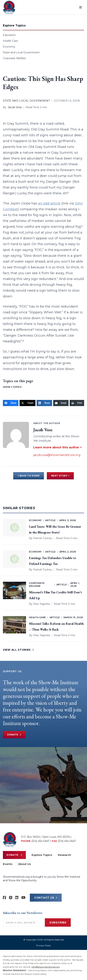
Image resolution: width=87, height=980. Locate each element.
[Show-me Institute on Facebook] (5, 898)
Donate (14, 735)
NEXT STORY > (60, 476)
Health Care (10, 41)
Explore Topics (42, 855)
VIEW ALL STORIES (18, 650)
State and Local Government (21, 52)
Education (9, 35)
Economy (9, 47)
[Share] (11, 403)
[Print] (77, 403)
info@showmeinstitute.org (46, 967)
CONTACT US (46, 898)
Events (8, 864)
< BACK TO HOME (28, 476)
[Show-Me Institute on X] (11, 898)
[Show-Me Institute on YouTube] (23, 898)
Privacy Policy (44, 945)
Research (64, 855)
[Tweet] (27, 403)
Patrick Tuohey (43, 538)
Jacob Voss (15, 107)
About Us (24, 864)
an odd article (49, 203)
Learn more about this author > (58, 447)
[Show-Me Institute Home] (9, 7)
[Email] (61, 403)
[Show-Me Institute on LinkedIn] (17, 898)
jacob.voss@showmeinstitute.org (57, 455)
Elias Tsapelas (42, 604)
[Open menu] (80, 7)
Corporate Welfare (14, 58)
